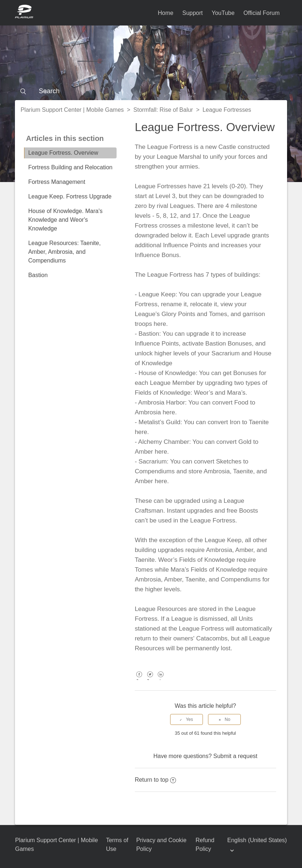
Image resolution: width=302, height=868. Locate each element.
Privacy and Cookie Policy (161, 845)
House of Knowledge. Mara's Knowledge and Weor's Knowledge (65, 220)
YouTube (223, 13)
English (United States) (257, 840)
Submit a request (236, 756)
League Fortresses (227, 110)
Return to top (156, 780)
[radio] (187, 719)
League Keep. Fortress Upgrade (70, 196)
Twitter (150, 680)
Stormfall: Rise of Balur (163, 110)
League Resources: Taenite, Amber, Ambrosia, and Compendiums (64, 252)
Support (192, 13)
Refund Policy (205, 845)
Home (166, 13)
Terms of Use (117, 845)
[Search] (151, 91)
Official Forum (261, 13)
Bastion (38, 275)
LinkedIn (161, 680)
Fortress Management (57, 182)
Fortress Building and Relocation (70, 167)
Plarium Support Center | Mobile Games (72, 110)
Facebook (139, 680)
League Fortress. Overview (63, 153)
